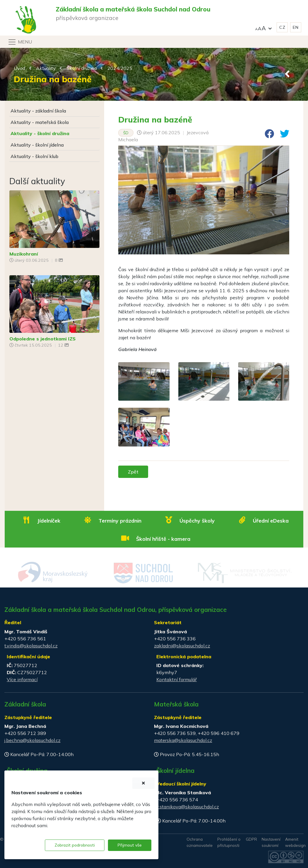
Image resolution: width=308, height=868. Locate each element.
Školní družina (82, 68)
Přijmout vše (130, 845)
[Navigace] (20, 42)
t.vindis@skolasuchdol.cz (31, 646)
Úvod (20, 68)
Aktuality (46, 68)
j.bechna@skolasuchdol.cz (32, 740)
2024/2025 (120, 68)
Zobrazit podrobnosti (75, 845)
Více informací (22, 679)
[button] (263, 27)
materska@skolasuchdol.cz (183, 740)
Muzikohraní (24, 254)
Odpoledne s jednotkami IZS (43, 339)
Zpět (133, 472)
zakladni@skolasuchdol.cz (182, 646)
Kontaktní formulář (177, 679)
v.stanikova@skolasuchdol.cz (188, 807)
